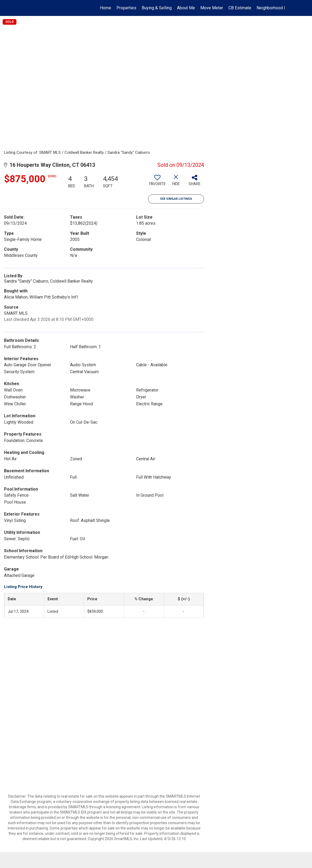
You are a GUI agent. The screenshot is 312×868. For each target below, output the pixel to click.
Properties (126, 8)
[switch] (157, 182)
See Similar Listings (176, 199)
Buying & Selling (157, 8)
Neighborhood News (276, 8)
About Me (186, 8)
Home (106, 8)
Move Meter (212, 8)
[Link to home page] (30, 8)
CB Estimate (240, 8)
